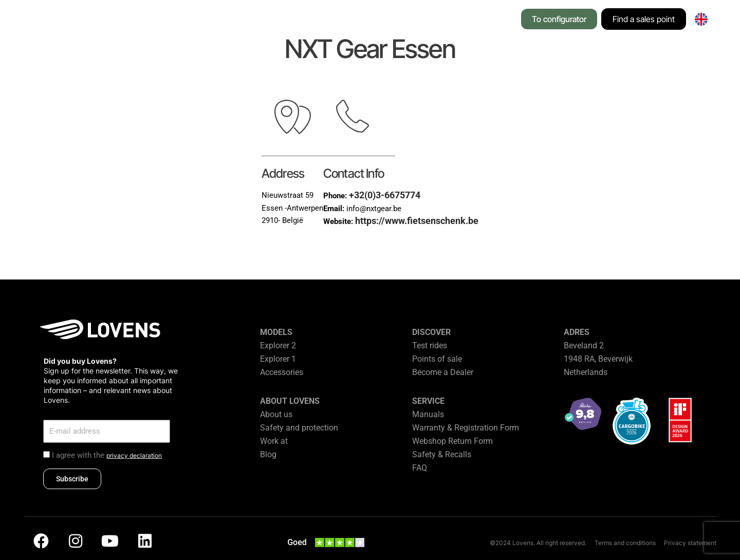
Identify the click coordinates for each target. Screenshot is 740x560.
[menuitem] (701, 19)
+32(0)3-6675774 (385, 195)
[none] (701, 19)
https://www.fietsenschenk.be (417, 221)
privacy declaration (134, 455)
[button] (165, 20)
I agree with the (107, 455)
